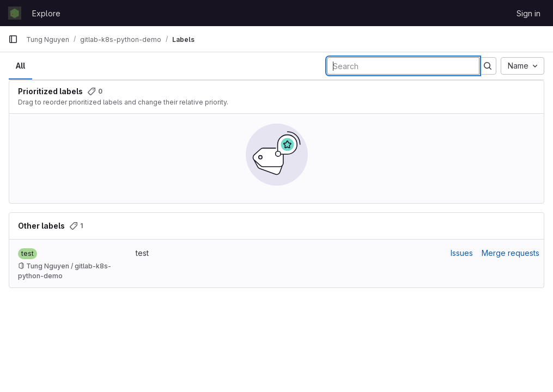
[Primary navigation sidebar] (13, 39)
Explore (46, 13)
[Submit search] (488, 66)
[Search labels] (403, 66)
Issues (462, 253)
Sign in (528, 13)
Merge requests (511, 253)
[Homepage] (15, 13)
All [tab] (20, 66)
